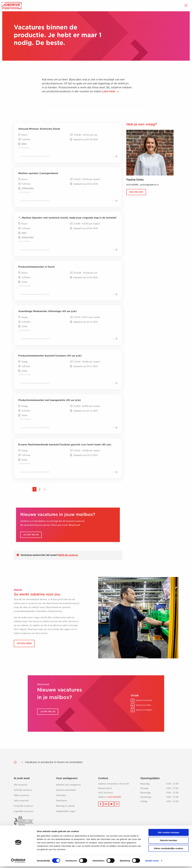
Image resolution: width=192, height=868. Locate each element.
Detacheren (62, 812)
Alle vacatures (21, 796)
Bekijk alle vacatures (68, 566)
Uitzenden (61, 806)
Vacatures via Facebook (141, 711)
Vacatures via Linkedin (141, 716)
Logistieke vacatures (23, 822)
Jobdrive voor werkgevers (68, 796)
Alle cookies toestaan (168, 834)
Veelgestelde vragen (66, 822)
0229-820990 (114, 808)
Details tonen (152, 862)
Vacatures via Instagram (142, 721)
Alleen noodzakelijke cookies (169, 850)
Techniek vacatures (23, 801)
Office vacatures (22, 806)
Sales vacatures (21, 812)
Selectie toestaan (169, 842)
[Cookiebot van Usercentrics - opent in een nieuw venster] (18, 862)
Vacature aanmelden (66, 801)
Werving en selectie (65, 817)
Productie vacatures (23, 817)
